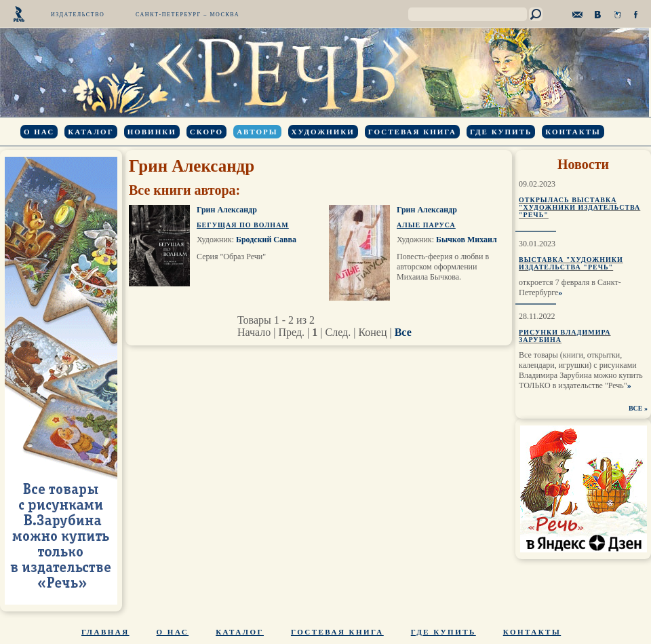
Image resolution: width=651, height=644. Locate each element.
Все (403, 332)
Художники (323, 132)
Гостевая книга (412, 132)
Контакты (573, 132)
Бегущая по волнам (243, 225)
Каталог (91, 132)
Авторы (257, 132)
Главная (105, 632)
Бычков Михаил (467, 240)
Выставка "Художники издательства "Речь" (571, 263)
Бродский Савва (266, 240)
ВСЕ (636, 408)
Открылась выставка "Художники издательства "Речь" (579, 207)
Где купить (501, 132)
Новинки (152, 132)
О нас (39, 132)
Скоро (206, 132)
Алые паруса (426, 225)
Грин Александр (227, 210)
